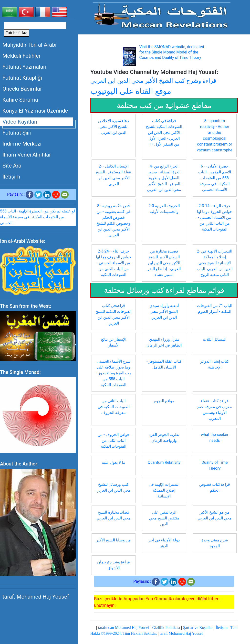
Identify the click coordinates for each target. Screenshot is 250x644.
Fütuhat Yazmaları (24, 67)
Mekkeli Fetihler (21, 56)
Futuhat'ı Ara (16, 33)
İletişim (11, 177)
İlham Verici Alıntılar (27, 155)
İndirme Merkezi (22, 144)
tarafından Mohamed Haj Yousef (124, 628)
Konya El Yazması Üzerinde (35, 111)
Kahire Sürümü (20, 100)
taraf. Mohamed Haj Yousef (36, 597)
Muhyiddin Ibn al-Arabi (29, 45)
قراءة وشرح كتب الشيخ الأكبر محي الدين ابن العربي (153, 81)
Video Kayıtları (20, 122)
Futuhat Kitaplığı (22, 78)
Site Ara (12, 166)
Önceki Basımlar (22, 89)
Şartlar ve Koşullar (198, 628)
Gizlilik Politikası (166, 628)
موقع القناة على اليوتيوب (131, 91)
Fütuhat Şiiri (17, 133)
